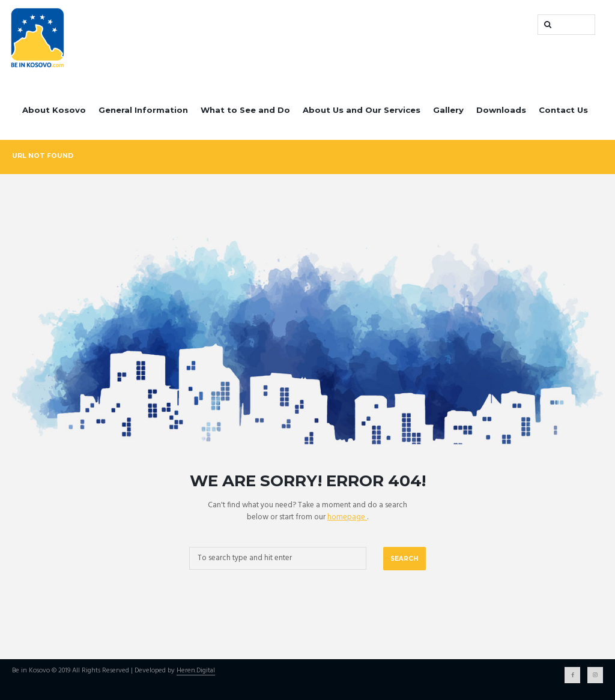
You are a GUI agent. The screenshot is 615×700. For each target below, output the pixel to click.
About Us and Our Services (362, 110)
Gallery (448, 110)
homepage (347, 517)
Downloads (501, 110)
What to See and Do (245, 110)
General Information (143, 110)
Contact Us (563, 110)
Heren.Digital (196, 671)
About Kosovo (54, 110)
